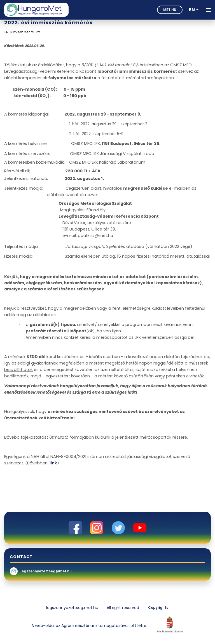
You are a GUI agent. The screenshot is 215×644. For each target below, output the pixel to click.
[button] (194, 10)
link (53, 463)
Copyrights (158, 607)
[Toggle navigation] (208, 10)
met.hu (170, 10)
